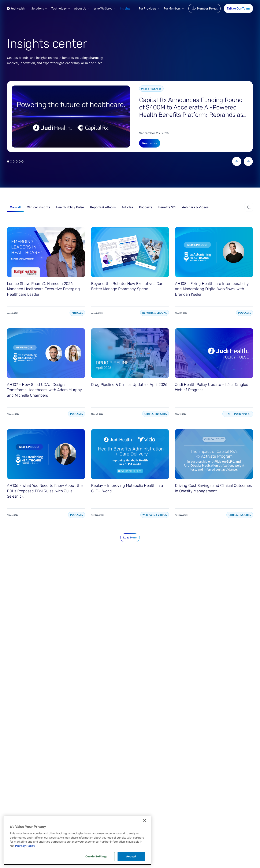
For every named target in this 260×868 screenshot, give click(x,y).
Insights (125, 8)
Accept (131, 856)
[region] (77, 840)
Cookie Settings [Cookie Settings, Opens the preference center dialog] (96, 856)
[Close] (145, 820)
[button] (39, 8)
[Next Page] (130, 538)
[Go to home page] (16, 9)
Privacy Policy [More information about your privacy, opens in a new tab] (25, 846)
